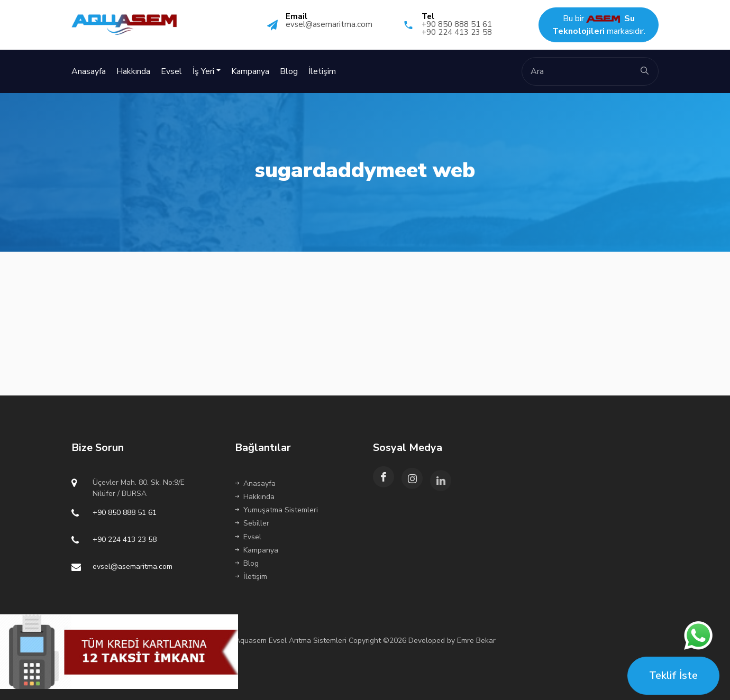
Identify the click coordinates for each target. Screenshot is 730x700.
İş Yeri (203, 71)
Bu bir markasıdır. (599, 25)
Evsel (171, 71)
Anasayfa (89, 71)
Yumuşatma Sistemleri (276, 510)
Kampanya (250, 71)
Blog (289, 71)
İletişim (322, 71)
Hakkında (133, 71)
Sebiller (252, 523)
